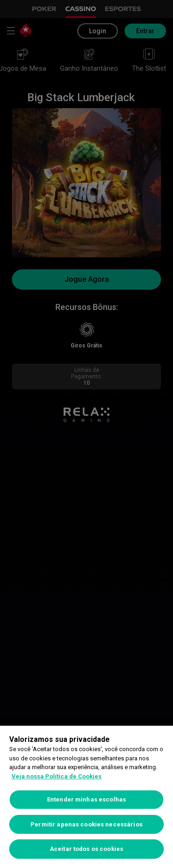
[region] (86, 797)
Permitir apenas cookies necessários (86, 824)
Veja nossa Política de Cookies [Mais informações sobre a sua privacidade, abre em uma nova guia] (57, 776)
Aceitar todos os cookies (86, 849)
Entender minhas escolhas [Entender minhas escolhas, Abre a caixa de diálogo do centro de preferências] (86, 799)
